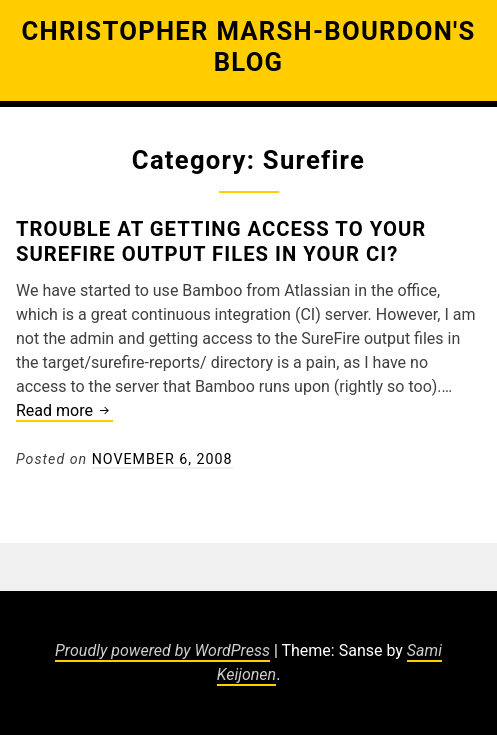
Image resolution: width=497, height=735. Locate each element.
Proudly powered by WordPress (162, 650)
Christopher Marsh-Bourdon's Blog (248, 46)
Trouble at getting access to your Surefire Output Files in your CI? (221, 241)
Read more (64, 411)
